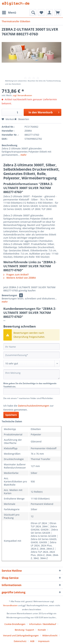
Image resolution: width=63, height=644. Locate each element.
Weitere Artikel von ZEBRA (20, 278)
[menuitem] (9, 13)
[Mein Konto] (49, 13)
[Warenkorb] (58, 13)
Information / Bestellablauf (43, 624)
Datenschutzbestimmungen (34, 406)
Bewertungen (9, 295)
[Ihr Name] (32, 347)
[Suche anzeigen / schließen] (33, 13)
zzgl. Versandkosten (22, 95)
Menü (9, 12)
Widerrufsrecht (50, 635)
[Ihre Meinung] (32, 374)
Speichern (11, 415)
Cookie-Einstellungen (15, 624)
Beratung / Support (24, 630)
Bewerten (22, 119)
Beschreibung (9, 145)
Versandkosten (10, 605)
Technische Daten (12, 421)
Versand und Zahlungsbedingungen (21, 635)
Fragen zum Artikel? (16, 275)
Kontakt (42, 630)
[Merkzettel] (41, 13)
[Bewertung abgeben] (32, 364)
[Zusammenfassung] (32, 355)
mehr (23, 155)
